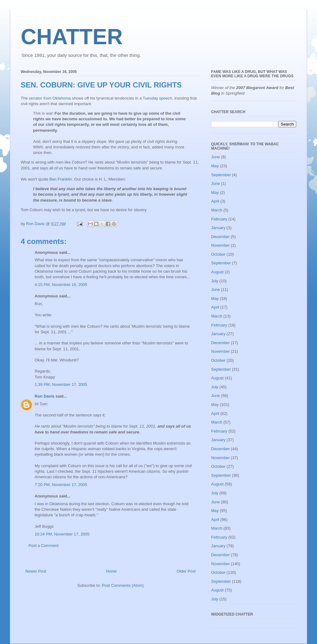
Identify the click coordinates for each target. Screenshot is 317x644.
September (221, 175)
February (219, 219)
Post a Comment (43, 546)
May (215, 166)
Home (112, 571)
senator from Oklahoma (50, 98)
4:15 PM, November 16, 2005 (61, 285)
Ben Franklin (61, 179)
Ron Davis (45, 396)
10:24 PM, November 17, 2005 (62, 534)
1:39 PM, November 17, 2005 (61, 384)
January (218, 228)
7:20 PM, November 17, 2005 (61, 485)
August (217, 272)
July (215, 281)
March (217, 210)
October (218, 254)
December (220, 237)
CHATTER (72, 37)
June (215, 157)
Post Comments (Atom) (123, 585)
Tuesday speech (157, 98)
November (220, 245)
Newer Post (36, 571)
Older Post (186, 571)
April (215, 201)
